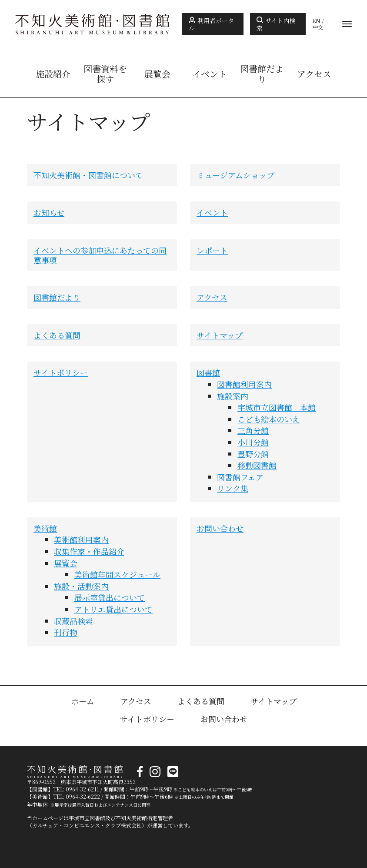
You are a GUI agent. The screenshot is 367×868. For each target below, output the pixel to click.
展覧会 (157, 74)
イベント (210, 74)
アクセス (314, 74)
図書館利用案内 (244, 384)
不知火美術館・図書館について (88, 175)
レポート (212, 250)
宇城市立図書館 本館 (277, 407)
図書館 (208, 372)
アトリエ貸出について (113, 609)
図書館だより (262, 74)
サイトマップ (220, 335)
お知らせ (49, 212)
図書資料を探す (105, 74)
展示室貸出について (110, 597)
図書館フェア (240, 477)
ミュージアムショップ (235, 175)
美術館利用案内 (81, 540)
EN (316, 21)
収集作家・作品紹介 (89, 551)
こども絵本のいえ (269, 419)
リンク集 (233, 488)
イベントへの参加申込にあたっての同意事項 (100, 255)
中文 (318, 27)
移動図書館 (257, 465)
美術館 (45, 528)
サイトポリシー (61, 372)
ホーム (83, 701)
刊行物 (66, 632)
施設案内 (233, 396)
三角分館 (253, 430)
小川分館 (253, 442)
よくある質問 (57, 335)
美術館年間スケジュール (117, 574)
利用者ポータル (211, 24)
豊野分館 (253, 454)
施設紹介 (53, 74)
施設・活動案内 (81, 586)
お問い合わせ (220, 528)
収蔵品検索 (73, 621)
